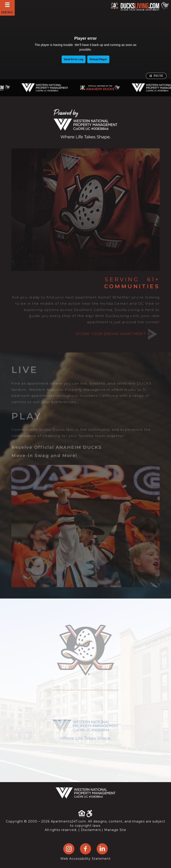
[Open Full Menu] (7, 8)
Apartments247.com (68, 821)
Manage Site (115, 830)
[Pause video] (156, 76)
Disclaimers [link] (91, 830)
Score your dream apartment (117, 334)
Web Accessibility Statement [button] (85, 859)
